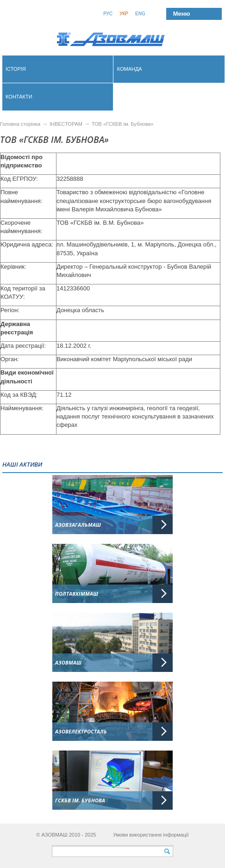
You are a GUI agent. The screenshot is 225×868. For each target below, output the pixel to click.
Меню (182, 14)
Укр (124, 14)
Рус (108, 14)
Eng (140, 14)
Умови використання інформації (151, 835)
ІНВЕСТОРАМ (66, 124)
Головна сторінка (20, 124)
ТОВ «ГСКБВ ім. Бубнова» (123, 124)
